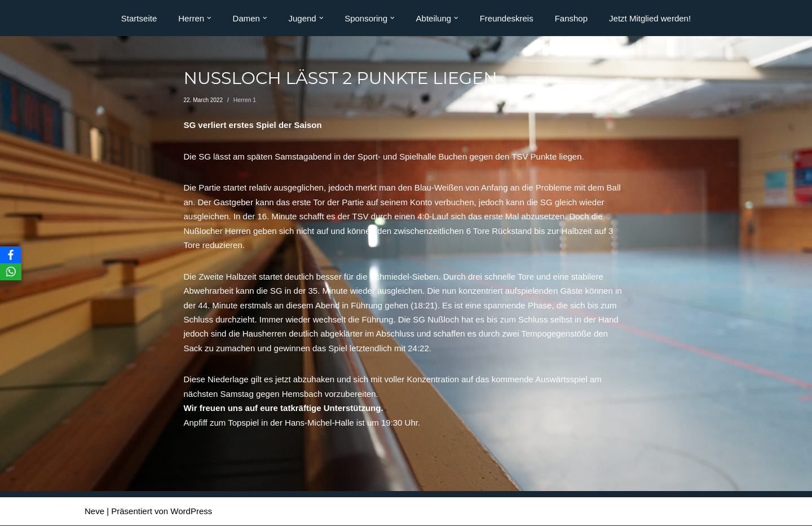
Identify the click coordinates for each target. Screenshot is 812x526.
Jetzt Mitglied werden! (650, 18)
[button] (209, 18)
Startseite (139, 18)
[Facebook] (11, 255)
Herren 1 (244, 100)
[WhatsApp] (11, 272)
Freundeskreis (507, 18)
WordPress (191, 512)
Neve (94, 512)
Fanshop (571, 18)
